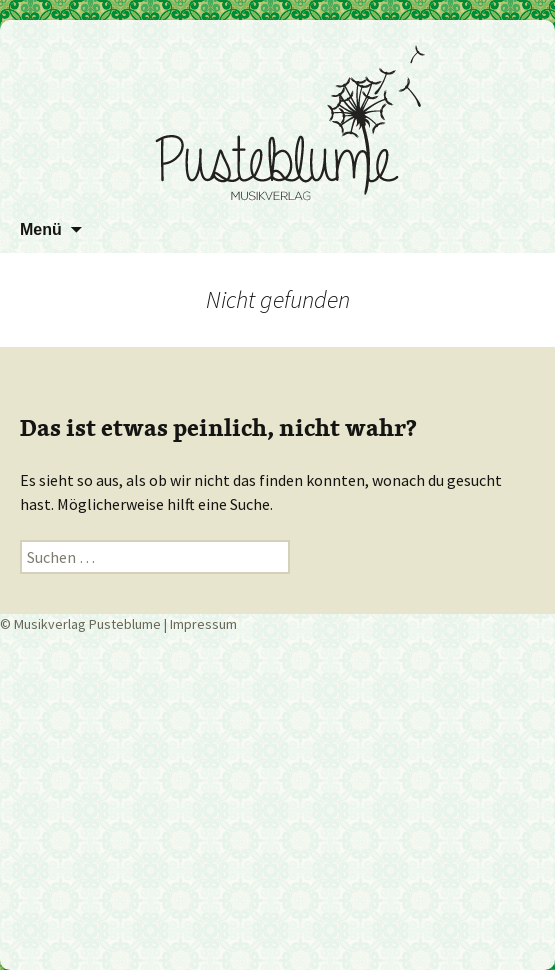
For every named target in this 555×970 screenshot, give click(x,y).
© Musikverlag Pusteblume (80, 624)
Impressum (203, 624)
